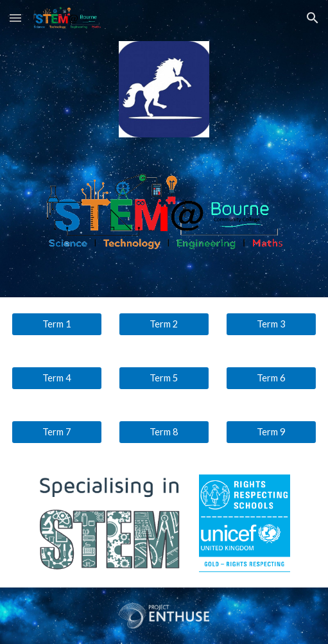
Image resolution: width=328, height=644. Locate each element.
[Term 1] (57, 324)
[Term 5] (164, 378)
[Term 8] (164, 431)
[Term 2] (164, 324)
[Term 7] (57, 431)
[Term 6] (272, 378)
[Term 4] (57, 378)
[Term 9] (272, 431)
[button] (15, 18)
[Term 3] (272, 324)
